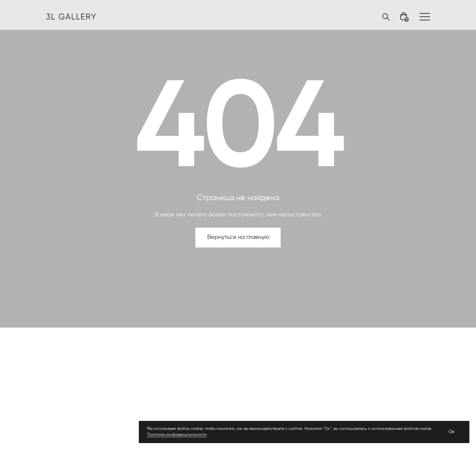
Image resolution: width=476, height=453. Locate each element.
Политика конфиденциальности (177, 435)
